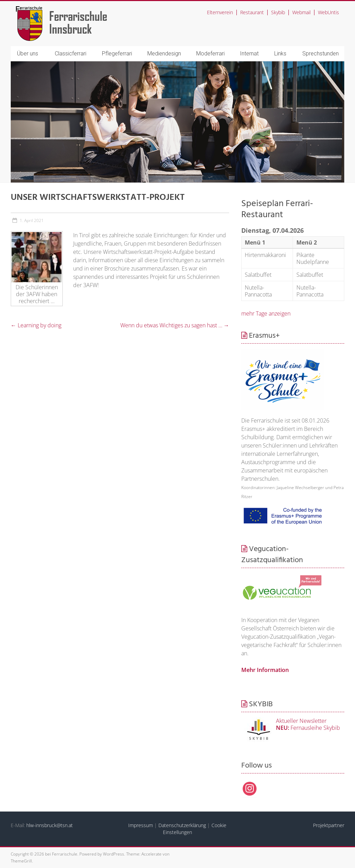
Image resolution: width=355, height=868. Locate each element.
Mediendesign (164, 54)
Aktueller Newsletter (301, 721)
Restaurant (252, 12)
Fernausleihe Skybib (308, 728)
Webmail (301, 12)
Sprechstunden (321, 54)
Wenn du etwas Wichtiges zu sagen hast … (175, 325)
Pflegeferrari (117, 54)
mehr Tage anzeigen (266, 313)
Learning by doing (36, 325)
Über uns (28, 54)
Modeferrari (210, 54)
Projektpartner (329, 825)
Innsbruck (71, 29)
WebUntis (328, 12)
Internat (249, 54)
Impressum (141, 825)
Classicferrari (71, 54)
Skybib (278, 12)
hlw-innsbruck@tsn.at (50, 825)
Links (280, 54)
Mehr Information (265, 670)
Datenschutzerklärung (182, 825)
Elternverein (220, 12)
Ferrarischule (78, 16)
